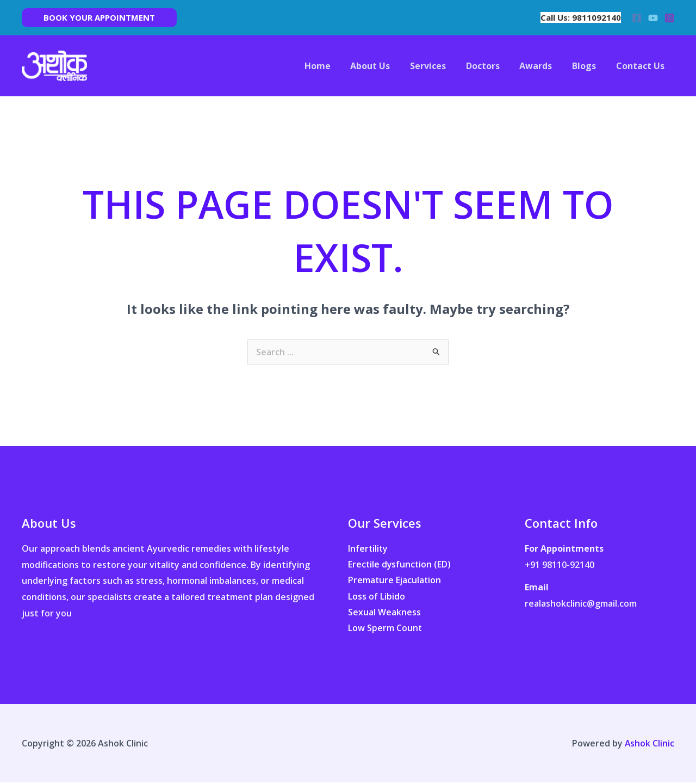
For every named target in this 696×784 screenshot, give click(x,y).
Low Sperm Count (385, 629)
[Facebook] (637, 18)
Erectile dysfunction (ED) (400, 565)
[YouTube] (653, 18)
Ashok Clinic (649, 744)
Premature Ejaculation (395, 581)
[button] (99, 18)
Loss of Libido (377, 597)
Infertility (368, 548)
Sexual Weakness (384, 613)
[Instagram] (669, 18)
